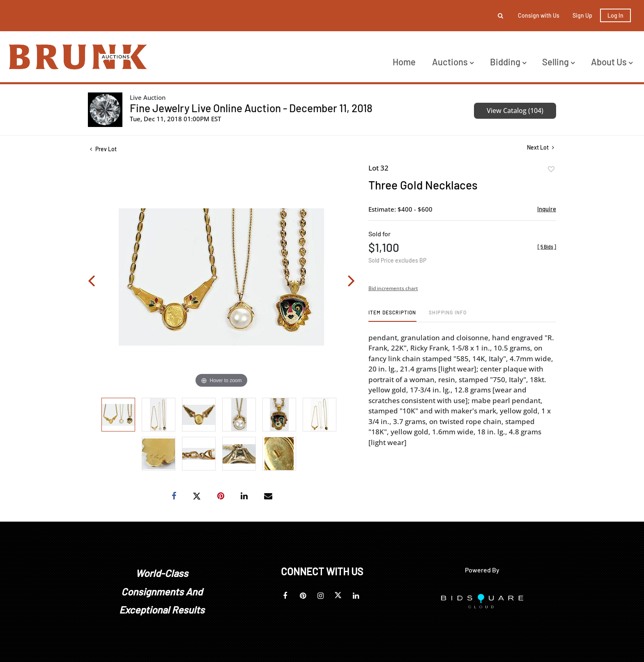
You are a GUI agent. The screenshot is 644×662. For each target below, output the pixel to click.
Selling (558, 62)
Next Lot (540, 147)
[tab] (392, 315)
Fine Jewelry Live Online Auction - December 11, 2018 (251, 108)
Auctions (453, 62)
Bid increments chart (393, 288)
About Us (612, 62)
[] (547, 247)
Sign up (582, 15)
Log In (615, 15)
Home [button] (404, 62)
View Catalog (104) (515, 111)
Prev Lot (103, 149)
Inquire (547, 209)
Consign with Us (539, 15)
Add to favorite (551, 169)
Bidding (508, 62)
